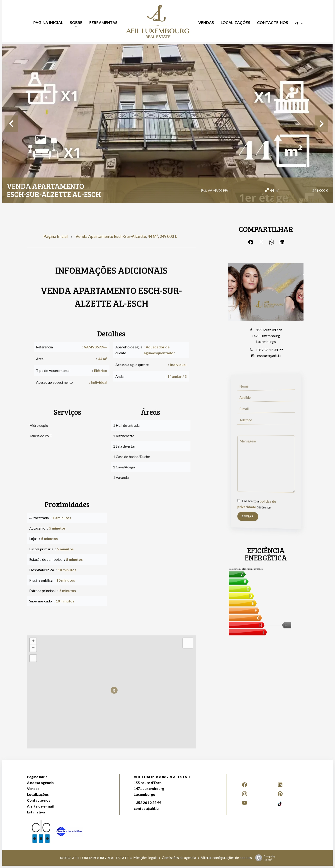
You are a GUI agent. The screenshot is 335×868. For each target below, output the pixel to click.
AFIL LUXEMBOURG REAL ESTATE (163, 777)
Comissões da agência (179, 857)
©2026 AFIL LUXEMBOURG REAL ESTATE (94, 858)
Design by (264, 858)
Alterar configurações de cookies (226, 857)
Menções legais (145, 857)
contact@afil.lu (269, 356)
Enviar (248, 517)
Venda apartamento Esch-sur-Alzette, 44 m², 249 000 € (126, 236)
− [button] (33, 648)
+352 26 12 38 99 (269, 350)
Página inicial (56, 236)
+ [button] (33, 642)
